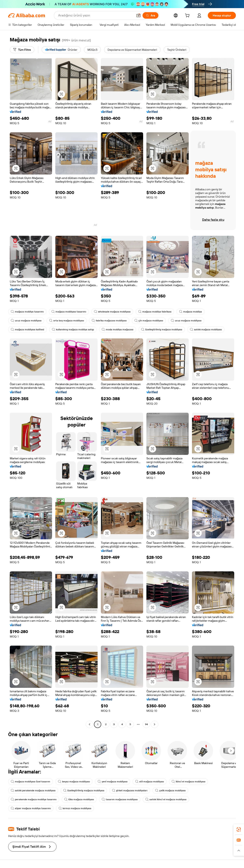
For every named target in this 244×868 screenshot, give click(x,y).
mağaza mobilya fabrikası (155, 312)
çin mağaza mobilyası (149, 321)
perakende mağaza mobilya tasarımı (34, 799)
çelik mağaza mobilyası (170, 790)
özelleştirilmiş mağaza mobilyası (162, 330)
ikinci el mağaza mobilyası (188, 782)
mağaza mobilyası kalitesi (27, 330)
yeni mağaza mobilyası (113, 782)
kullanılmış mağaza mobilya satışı (73, 330)
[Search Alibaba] (95, 15)
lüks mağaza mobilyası (79, 799)
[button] (138, 15)
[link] (239, 829)
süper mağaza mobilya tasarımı (31, 808)
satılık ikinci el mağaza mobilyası (166, 799)
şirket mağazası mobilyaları (130, 790)
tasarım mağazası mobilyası (120, 799)
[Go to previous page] (89, 724)
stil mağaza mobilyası (150, 782)
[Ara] (150, 15)
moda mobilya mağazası (118, 330)
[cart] (188, 16)
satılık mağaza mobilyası (206, 330)
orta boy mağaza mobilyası (67, 321)
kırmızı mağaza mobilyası (75, 808)
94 (146, 724)
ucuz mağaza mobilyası (26, 321)
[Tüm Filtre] (22, 50)
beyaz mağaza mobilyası (74, 782)
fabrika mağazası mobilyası (109, 321)
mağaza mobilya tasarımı (27, 312)
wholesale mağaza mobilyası (112, 312)
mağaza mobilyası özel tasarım (30, 782)
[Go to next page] (155, 724)
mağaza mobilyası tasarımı (69, 312)
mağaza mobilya (191, 312)
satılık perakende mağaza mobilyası (33, 790)
